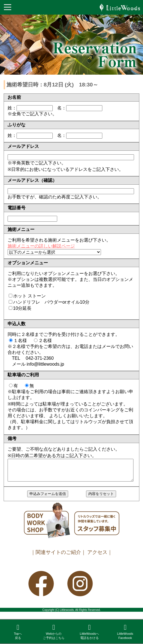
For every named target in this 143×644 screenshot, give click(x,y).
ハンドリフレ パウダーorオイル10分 (51, 302)
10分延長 (22, 308)
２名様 (45, 341)
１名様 (20, 341)
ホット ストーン (29, 296)
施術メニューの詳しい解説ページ (41, 246)
